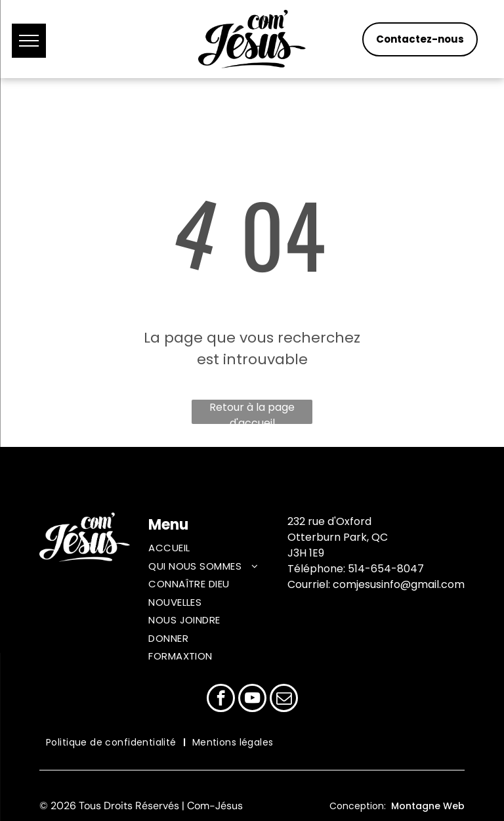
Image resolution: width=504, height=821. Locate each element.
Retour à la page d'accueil (252, 412)
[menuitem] (216, 550)
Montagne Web (428, 806)
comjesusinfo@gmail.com (399, 584)
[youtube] (252, 700)
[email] (284, 700)
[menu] (29, 41)
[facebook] (221, 700)
